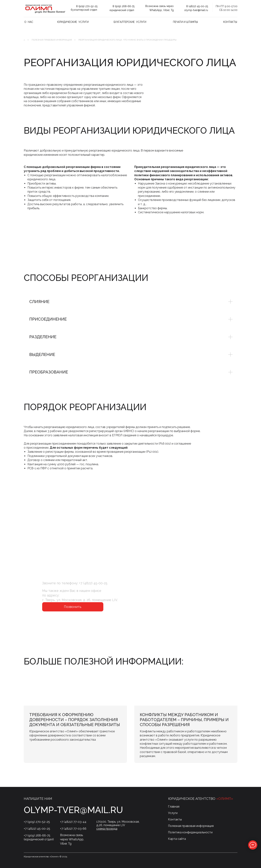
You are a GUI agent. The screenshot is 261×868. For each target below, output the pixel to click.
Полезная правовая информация (52, 40)
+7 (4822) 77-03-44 (73, 822)
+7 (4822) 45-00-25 (93, 583)
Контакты (230, 22)
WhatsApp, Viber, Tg (162, 10)
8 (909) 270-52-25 (87, 6)
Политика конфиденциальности (190, 832)
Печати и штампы (185, 22)
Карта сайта (177, 839)
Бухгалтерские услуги (130, 22)
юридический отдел (122, 10)
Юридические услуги (73, 22)
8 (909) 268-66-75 (124, 6)
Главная (174, 807)
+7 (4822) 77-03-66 (73, 829)
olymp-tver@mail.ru (196, 10)
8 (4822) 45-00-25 (197, 6)
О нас (29, 22)
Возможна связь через (159, 6)
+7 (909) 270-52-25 (37, 822)
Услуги (173, 813)
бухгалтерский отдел (84, 10)
